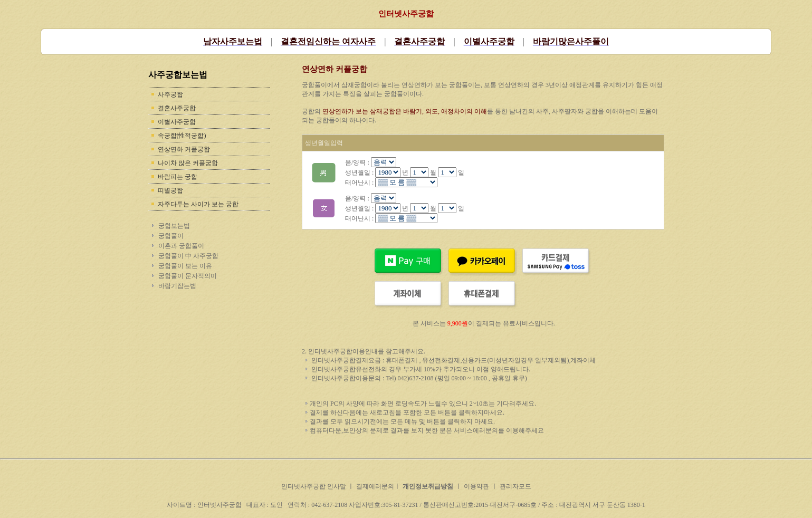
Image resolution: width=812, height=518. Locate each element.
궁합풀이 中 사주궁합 (188, 256)
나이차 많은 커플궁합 (188, 163)
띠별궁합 (170, 190)
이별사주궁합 (177, 122)
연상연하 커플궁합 (184, 149)
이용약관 (476, 486)
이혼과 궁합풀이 (181, 246)
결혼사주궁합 (177, 108)
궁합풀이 (171, 236)
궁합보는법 (174, 226)
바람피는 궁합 (178, 177)
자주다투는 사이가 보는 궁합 (198, 204)
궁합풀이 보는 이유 (185, 266)
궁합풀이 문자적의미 (188, 276)
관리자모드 (515, 486)
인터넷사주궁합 (406, 14)
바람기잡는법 (177, 286)
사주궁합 (170, 94)
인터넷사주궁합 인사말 (314, 486)
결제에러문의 (375, 486)
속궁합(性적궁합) (182, 136)
